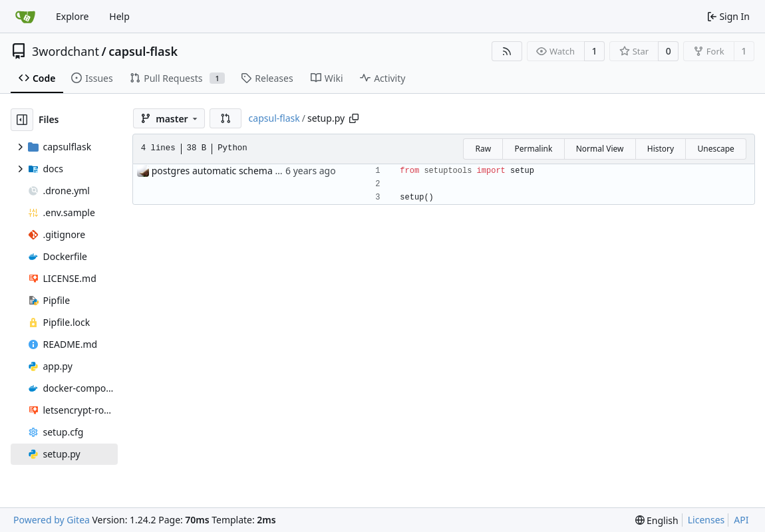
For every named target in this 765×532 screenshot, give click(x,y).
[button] (226, 118)
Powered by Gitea (52, 520)
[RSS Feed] (507, 51)
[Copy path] (354, 118)
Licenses (706, 520)
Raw (483, 149)
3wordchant (66, 51)
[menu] (657, 520)
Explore (72, 16)
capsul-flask (143, 51)
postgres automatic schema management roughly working (280, 171)
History (661, 149)
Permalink (533, 149)
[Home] (25, 17)
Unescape (715, 149)
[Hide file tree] (22, 120)
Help (119, 16)
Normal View (600, 149)
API (741, 520)
